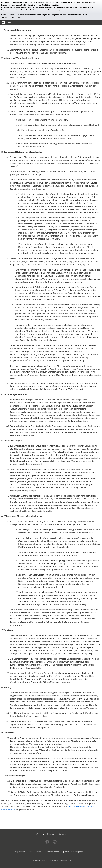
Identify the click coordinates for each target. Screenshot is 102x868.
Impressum (20, 852)
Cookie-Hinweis (34, 852)
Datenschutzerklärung (53, 852)
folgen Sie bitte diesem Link (48, 5)
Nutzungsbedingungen (74, 852)
